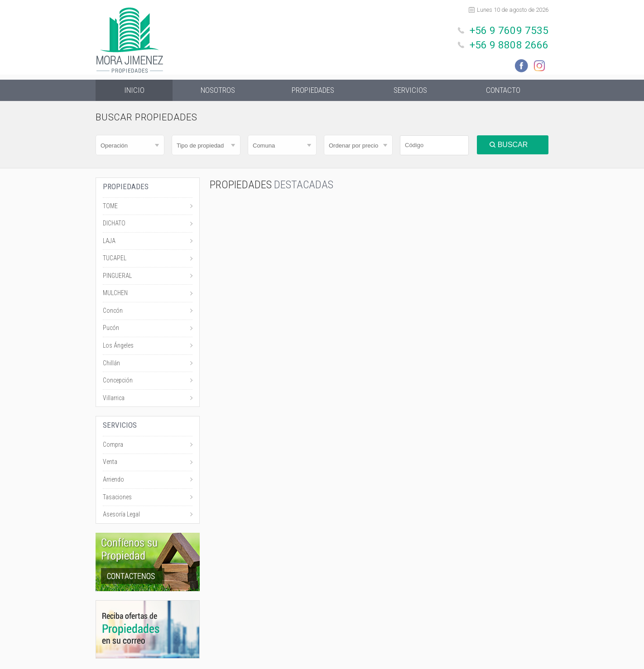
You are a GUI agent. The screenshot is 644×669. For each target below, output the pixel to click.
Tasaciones (117, 498)
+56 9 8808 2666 (514, 43)
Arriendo (113, 481)
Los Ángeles (118, 347)
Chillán (111, 364)
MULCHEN (115, 294)
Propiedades (313, 91)
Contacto (503, 91)
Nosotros (218, 91)
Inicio (134, 91)
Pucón (111, 329)
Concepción (118, 382)
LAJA (109, 242)
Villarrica (114, 399)
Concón (113, 312)
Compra (113, 446)
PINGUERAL (117, 277)
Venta (110, 463)
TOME (110, 207)
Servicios (411, 91)
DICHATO (114, 225)
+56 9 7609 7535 (514, 30)
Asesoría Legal (121, 516)
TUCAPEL (115, 259)
